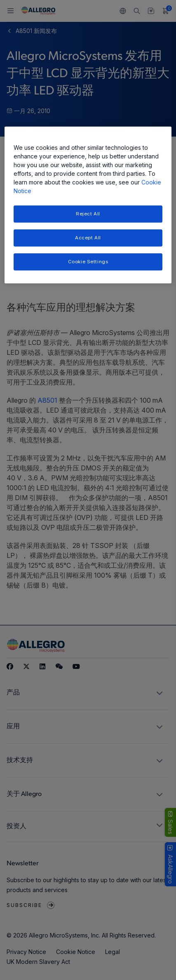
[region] (88, 205)
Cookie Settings (88, 262)
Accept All (88, 238)
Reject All (88, 214)
